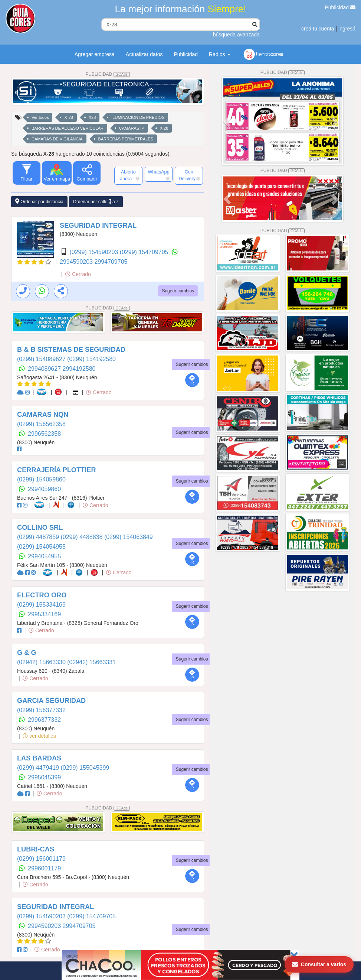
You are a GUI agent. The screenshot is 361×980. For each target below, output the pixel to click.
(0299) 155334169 (41, 605)
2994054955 (44, 556)
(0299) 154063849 (129, 537)
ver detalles (39, 736)
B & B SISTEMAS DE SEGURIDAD (71, 350)
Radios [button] (219, 54)
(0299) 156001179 (41, 859)
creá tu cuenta (318, 29)
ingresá (347, 29)
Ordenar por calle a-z (96, 202)
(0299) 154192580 (91, 359)
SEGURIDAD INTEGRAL (98, 225)
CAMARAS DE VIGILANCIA (57, 139)
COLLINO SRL (40, 528)
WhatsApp (159, 175)
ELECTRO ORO (42, 595)
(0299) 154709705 (145, 252)
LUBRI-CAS (36, 849)
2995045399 (44, 777)
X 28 (164, 128)
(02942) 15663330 (42, 662)
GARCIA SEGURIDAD (51, 701)
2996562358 (44, 434)
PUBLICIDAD (108, 74)
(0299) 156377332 (41, 710)
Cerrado (78, 274)
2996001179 (44, 868)
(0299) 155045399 (85, 768)
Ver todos (40, 117)
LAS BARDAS (39, 758)
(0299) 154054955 (41, 547)
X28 (92, 117)
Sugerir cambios (178, 291)
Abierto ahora (130, 175)
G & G (27, 653)
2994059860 (44, 489)
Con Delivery (189, 175)
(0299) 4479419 (39, 768)
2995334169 (44, 614)
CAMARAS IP (132, 128)
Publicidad (340, 7)
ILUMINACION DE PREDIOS (138, 117)
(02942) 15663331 (91, 662)
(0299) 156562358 (41, 424)
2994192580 (79, 369)
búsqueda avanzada (236, 35)
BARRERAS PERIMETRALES (126, 139)
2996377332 (44, 720)
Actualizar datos (144, 54)
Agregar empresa (95, 54)
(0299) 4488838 (82, 537)
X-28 (68, 117)
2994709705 (111, 262)
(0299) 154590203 (94, 252)
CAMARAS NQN (43, 415)
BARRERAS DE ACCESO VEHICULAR (68, 128)
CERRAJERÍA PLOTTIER (57, 470)
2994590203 (77, 262)
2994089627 (45, 369)
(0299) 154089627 (42, 359)
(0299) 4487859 (39, 537)
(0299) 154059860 (41, 479)
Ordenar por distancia (39, 202)
